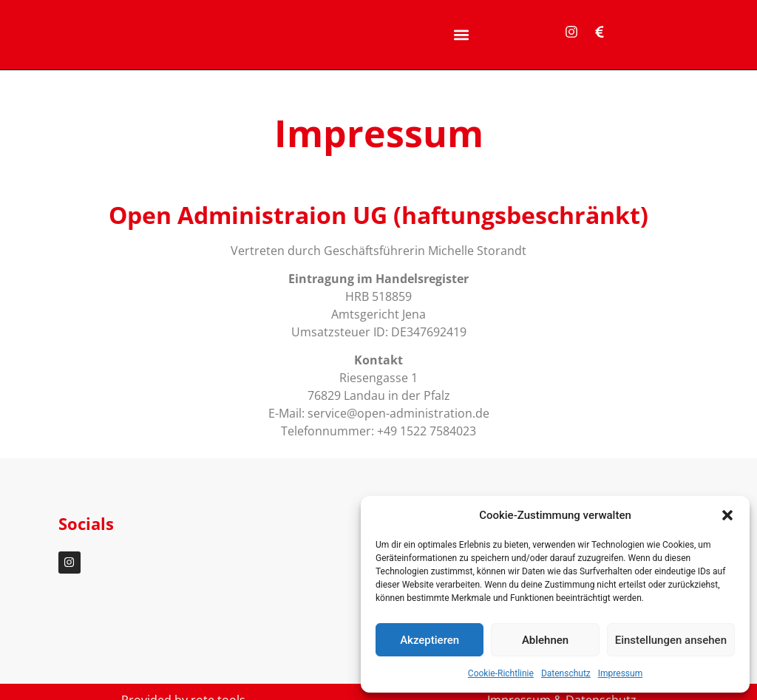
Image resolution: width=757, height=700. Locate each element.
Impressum (620, 673)
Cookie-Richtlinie (501, 673)
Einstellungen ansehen (671, 640)
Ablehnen (545, 640)
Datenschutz (566, 673)
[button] (727, 515)
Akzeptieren (430, 640)
